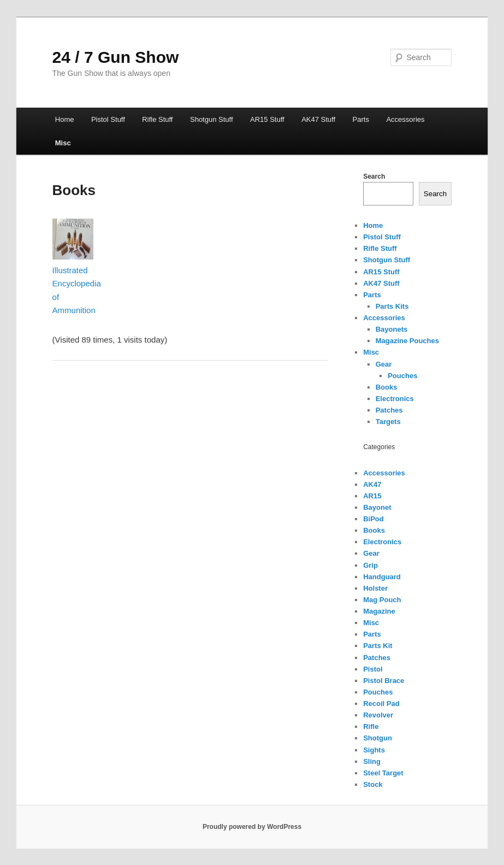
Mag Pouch (382, 600)
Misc (63, 143)
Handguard (382, 577)
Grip (370, 565)
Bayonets (392, 329)
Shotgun (378, 738)
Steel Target (383, 773)
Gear (384, 364)
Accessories (405, 119)
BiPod (373, 519)
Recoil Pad (381, 704)
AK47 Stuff (318, 119)
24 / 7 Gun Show (116, 57)
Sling (372, 761)
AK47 (372, 484)
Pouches (402, 376)
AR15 (372, 496)
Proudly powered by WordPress (252, 827)
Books (387, 387)
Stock (373, 784)
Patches (389, 410)
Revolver (378, 715)
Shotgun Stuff (212, 119)
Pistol (373, 669)
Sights (374, 750)
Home (65, 119)
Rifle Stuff (157, 119)
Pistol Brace (384, 681)
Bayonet (377, 507)
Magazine (379, 611)
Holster (375, 588)
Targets (388, 422)
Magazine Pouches (407, 341)
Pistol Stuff (108, 119)
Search (374, 176)
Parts (361, 119)
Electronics (395, 399)
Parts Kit (378, 646)
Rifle (371, 726)
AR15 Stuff (267, 119)
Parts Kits (392, 306)
